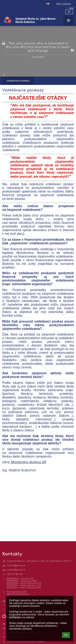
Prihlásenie (64, 4)
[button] (48, 4)
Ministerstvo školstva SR (28, 462)
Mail (71, 8)
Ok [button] (66, 635)
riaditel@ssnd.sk (16, 566)
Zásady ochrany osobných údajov (25, 641)
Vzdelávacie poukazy (18, 81)
